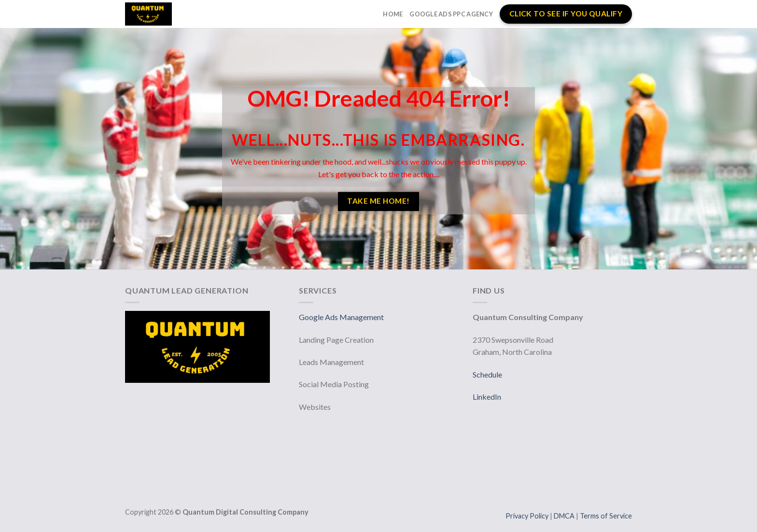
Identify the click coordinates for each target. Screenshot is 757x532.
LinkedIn (487, 397)
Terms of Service (606, 516)
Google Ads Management (342, 317)
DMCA (565, 516)
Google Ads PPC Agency (451, 14)
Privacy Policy (528, 516)
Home (393, 14)
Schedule (487, 374)
